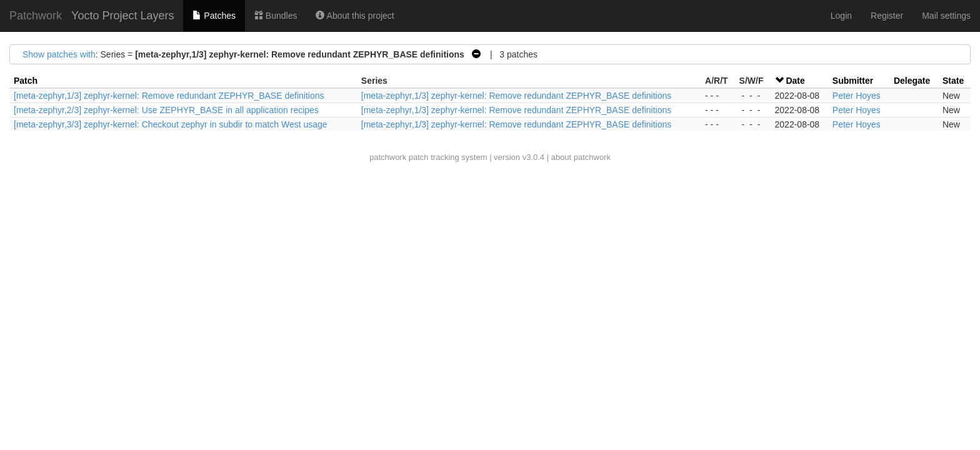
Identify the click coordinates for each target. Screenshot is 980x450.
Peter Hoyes (857, 96)
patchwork (388, 157)
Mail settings (946, 16)
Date (795, 81)
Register (887, 16)
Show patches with (59, 54)
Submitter (853, 81)
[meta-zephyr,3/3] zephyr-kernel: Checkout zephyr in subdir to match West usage (171, 124)
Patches (214, 16)
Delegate (912, 81)
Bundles (276, 16)
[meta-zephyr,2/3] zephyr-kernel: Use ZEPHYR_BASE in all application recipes (166, 110)
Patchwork (36, 16)
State (953, 81)
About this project (355, 16)
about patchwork (581, 157)
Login (841, 16)
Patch (26, 81)
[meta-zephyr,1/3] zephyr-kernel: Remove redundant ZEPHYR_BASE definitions (169, 96)
